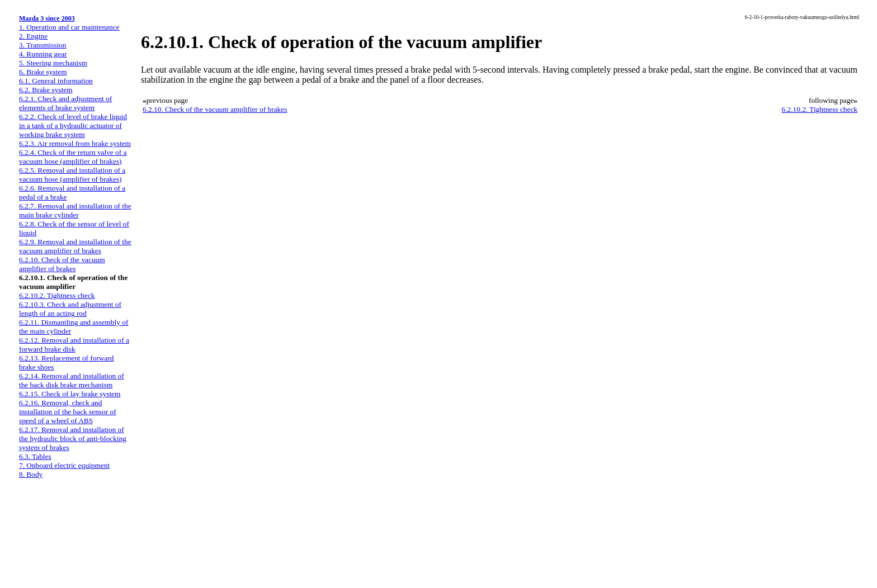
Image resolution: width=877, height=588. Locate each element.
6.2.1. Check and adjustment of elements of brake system (65, 103)
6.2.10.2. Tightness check (57, 295)
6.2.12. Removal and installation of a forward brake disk (74, 345)
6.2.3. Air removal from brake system (75, 143)
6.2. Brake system (46, 90)
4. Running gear (43, 54)
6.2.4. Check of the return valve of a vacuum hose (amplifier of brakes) (73, 157)
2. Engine (33, 36)
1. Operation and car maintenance (69, 27)
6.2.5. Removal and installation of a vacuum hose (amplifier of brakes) (72, 175)
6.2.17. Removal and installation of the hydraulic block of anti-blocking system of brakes (73, 438)
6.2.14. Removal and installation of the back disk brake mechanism (72, 380)
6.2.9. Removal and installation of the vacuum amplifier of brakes (75, 246)
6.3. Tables (35, 456)
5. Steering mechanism (53, 63)
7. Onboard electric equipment (64, 465)
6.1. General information (56, 81)
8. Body (31, 474)
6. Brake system (43, 72)
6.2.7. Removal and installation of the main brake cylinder (75, 210)
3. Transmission (43, 45)
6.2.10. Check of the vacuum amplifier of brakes (62, 264)
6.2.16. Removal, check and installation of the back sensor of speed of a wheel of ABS (68, 412)
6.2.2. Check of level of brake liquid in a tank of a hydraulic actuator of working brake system (73, 125)
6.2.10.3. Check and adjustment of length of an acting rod (70, 309)
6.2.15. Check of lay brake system (70, 394)
